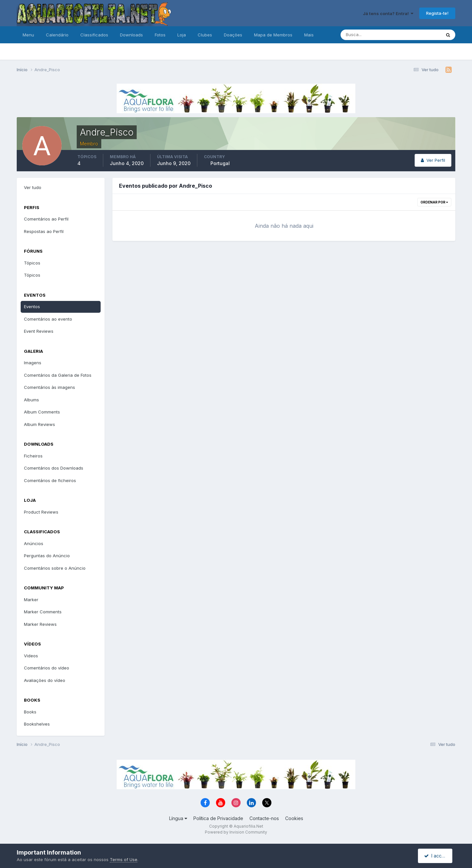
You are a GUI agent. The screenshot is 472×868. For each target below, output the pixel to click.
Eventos (32, 307)
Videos (31, 656)
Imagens (33, 363)
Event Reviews (39, 331)
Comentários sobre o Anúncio (55, 568)
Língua (178, 818)
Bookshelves (37, 724)
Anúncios (34, 543)
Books (30, 712)
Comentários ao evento (48, 319)
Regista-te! (437, 13)
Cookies (294, 818)
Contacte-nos (264, 818)
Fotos (160, 35)
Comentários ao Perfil (46, 219)
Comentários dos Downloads (54, 468)
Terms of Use (124, 859)
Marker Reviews (40, 624)
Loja (182, 35)
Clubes (205, 35)
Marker (31, 600)
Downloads (131, 35)
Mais (309, 35)
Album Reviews (39, 424)
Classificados (94, 35)
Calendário (57, 35)
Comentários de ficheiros (50, 480)
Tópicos (32, 263)
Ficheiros (33, 456)
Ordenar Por (434, 202)
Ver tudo (33, 187)
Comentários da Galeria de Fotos (58, 375)
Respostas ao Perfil (44, 231)
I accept (436, 856)
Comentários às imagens (49, 387)
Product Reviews (41, 512)
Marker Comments (43, 612)
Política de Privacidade (218, 818)
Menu (28, 35)
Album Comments (42, 412)
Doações (233, 35)
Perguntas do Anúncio (47, 556)
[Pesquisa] (369, 35)
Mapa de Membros (273, 35)
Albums (31, 400)
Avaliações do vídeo (45, 680)
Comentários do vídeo (47, 668)
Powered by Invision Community (236, 832)
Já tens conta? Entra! (388, 13)
